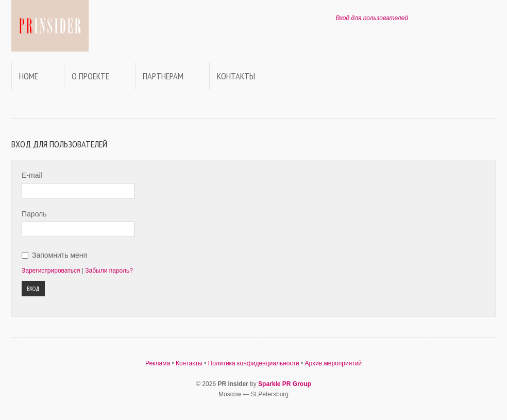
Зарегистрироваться (51, 271)
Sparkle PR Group (285, 384)
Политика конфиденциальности (254, 363)
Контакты (236, 76)
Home (29, 76)
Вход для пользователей (372, 18)
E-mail (32, 175)
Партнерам (163, 76)
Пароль (34, 214)
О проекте (90, 76)
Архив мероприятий (334, 363)
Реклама (158, 363)
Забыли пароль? (109, 271)
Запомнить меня (60, 255)
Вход (33, 288)
